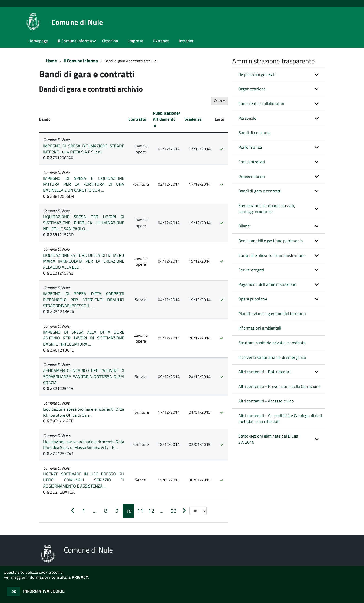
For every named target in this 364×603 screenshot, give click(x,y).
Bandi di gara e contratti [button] (260, 191)
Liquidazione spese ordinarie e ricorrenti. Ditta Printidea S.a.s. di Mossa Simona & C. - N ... (84, 445)
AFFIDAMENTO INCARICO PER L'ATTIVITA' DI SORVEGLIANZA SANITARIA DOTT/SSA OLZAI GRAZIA (84, 376)
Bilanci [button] (244, 226)
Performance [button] (250, 147)
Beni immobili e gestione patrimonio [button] (271, 241)
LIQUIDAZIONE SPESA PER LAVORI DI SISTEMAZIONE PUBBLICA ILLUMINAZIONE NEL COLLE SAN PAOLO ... (84, 223)
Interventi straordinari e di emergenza (272, 357)
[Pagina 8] (106, 511)
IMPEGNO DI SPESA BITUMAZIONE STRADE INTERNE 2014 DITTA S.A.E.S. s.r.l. (84, 149)
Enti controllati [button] (252, 162)
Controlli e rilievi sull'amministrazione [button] (272, 255)
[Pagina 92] (173, 511)
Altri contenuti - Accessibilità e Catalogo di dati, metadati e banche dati (281, 419)
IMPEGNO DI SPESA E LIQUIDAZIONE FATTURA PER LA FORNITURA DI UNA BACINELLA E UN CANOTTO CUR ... (84, 184)
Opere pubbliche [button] (253, 299)
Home (51, 61)
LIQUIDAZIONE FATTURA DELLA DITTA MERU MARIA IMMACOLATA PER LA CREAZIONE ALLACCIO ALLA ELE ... (84, 261)
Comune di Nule (77, 22)
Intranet (186, 41)
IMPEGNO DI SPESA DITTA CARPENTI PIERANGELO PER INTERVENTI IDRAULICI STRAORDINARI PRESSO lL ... (84, 300)
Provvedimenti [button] (252, 176)
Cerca (220, 101)
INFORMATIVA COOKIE (44, 591)
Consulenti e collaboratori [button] (261, 104)
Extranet (161, 41)
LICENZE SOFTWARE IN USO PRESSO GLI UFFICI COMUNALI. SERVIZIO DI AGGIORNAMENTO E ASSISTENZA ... (84, 480)
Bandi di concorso (255, 133)
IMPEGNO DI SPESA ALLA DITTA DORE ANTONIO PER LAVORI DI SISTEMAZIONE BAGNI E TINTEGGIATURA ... (84, 338)
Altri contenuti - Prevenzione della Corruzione (279, 386)
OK (14, 591)
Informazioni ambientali (260, 328)
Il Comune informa (75, 41)
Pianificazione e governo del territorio (272, 314)
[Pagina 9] (117, 511)
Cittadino (110, 41)
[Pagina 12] (150, 511)
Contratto (137, 119)
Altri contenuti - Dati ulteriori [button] (264, 372)
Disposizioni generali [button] (257, 74)
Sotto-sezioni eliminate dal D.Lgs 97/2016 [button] (268, 439)
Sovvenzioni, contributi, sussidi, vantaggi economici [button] (267, 209)
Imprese (136, 41)
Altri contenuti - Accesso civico (266, 401)
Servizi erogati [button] (251, 270)
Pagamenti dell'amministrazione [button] (267, 284)
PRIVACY (80, 577)
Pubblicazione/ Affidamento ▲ (167, 119)
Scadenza (193, 119)
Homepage (38, 41)
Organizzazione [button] (252, 89)
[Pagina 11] (139, 511)
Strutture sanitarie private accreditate (272, 343)
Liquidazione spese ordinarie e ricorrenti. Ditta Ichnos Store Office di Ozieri (84, 412)
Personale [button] (247, 118)
